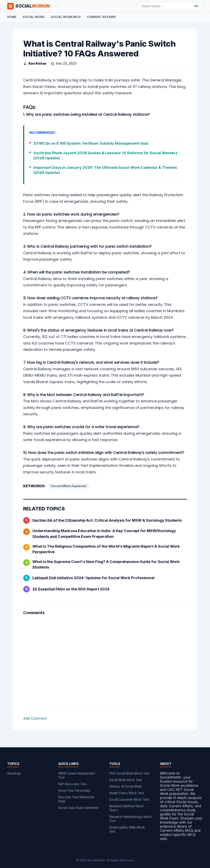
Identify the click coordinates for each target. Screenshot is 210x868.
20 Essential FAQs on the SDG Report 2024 (71, 589)
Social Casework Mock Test (129, 800)
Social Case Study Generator (79, 808)
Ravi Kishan (38, 64)
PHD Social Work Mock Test (129, 773)
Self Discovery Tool (72, 784)
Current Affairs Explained (68, 486)
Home (12, 17)
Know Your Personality (74, 791)
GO (196, 6)
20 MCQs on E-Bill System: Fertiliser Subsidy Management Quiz (91, 143)
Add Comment (35, 718)
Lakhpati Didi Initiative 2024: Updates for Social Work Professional (93, 578)
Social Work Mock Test (126, 780)
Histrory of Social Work (125, 786)
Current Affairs (101, 17)
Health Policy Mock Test (127, 793)
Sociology (14, 773)
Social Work (34, 17)
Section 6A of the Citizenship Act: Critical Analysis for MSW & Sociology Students (107, 520)
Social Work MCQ (66, 17)
